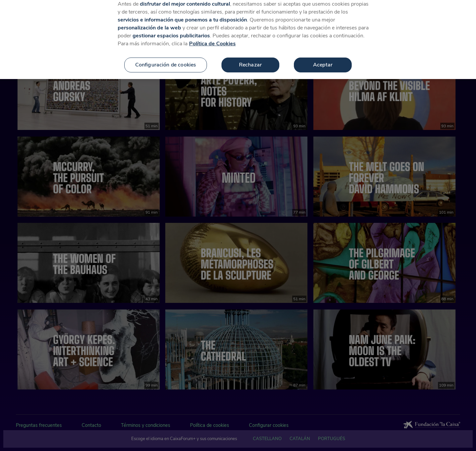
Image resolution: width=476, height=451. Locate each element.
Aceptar (323, 59)
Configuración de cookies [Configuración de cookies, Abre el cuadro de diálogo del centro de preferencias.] (166, 59)
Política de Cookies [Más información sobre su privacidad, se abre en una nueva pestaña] (212, 37)
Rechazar (250, 59)
